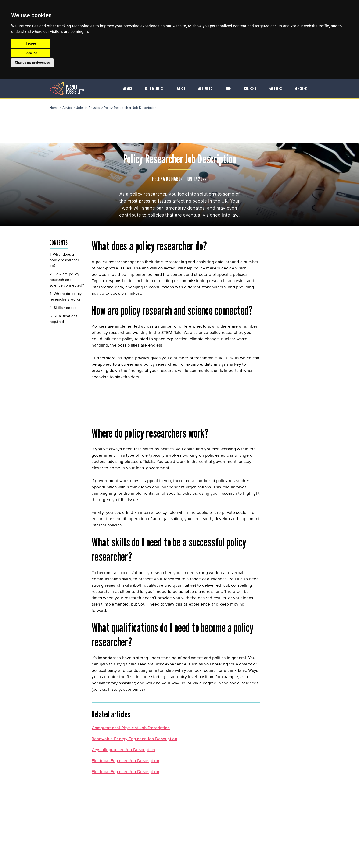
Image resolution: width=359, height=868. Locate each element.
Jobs (230, 88)
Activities (207, 88)
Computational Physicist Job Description (132, 728)
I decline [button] (31, 53)
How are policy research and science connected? (68, 280)
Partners (276, 88)
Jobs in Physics (90, 108)
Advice (129, 88)
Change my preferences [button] (32, 63)
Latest (182, 88)
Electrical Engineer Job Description (127, 761)
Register (302, 88)
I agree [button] (31, 43)
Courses (251, 88)
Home (55, 108)
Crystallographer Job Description (125, 750)
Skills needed (67, 308)
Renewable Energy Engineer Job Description (136, 739)
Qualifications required (65, 319)
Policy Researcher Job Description (132, 108)
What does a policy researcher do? (66, 260)
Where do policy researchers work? (67, 296)
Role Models (156, 88)
